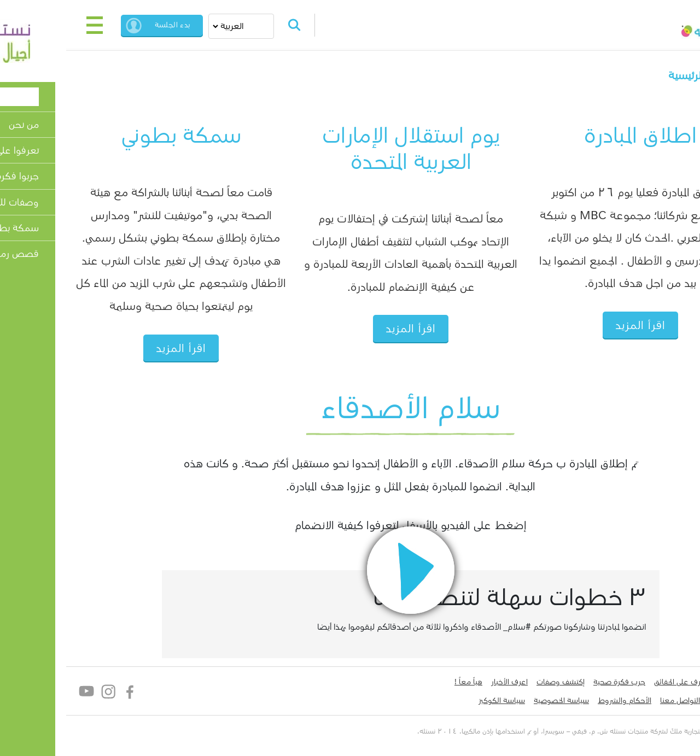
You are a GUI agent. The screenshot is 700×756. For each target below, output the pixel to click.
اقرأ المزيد (580, 326)
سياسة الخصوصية (501, 700)
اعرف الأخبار (449, 682)
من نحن (668, 682)
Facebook (70, 691)
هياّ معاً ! (408, 682)
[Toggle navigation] (34, 25)
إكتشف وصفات (500, 682)
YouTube (26, 691)
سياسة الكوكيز (441, 700)
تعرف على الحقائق (620, 682)
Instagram (48, 691)
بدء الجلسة (112, 25)
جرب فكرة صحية (559, 682)
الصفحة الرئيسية (644, 75)
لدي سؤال (664, 700)
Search (234, 25)
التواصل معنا (619, 700)
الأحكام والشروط (564, 700)
